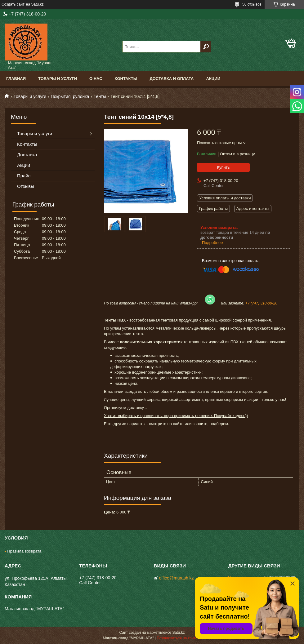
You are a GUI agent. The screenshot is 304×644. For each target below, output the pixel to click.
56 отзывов (252, 4)
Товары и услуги (58, 79)
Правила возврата (24, 551)
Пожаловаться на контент (179, 638)
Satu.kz (178, 633)
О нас (96, 79)
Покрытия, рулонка (70, 96)
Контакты (126, 79)
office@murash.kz (177, 578)
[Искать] (206, 47)
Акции (213, 79)
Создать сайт (13, 4)
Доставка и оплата (172, 79)
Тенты (100, 96)
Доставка (27, 155)
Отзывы (26, 186)
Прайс (24, 176)
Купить (223, 167)
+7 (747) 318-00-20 (261, 303)
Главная (16, 79)
